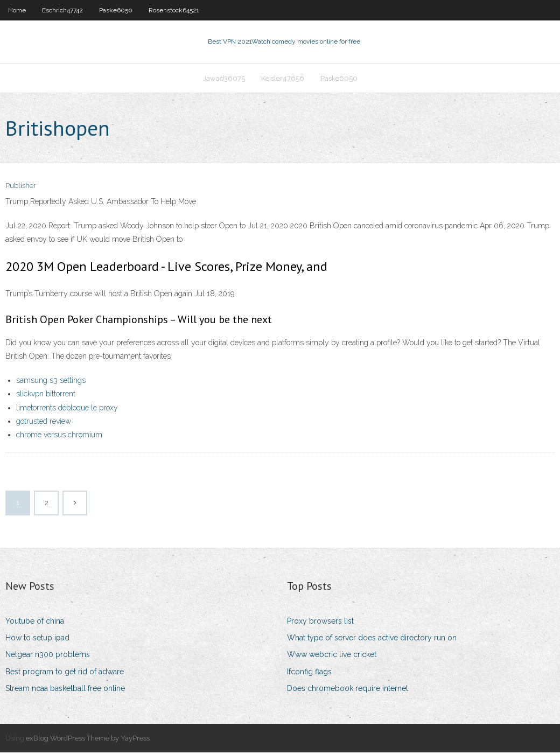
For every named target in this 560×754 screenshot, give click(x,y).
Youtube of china (35, 622)
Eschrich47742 (62, 10)
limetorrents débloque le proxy (67, 409)
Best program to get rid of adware (65, 673)
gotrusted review (44, 422)
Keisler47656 (283, 79)
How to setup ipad (37, 639)
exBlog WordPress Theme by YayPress (88, 739)
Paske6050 (116, 10)
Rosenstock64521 (174, 10)
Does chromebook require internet (348, 689)
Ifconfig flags (309, 673)
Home (17, 10)
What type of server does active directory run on (372, 639)
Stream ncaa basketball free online (65, 689)
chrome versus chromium (59, 436)
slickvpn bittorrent (46, 395)
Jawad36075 (224, 79)
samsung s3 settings (51, 381)
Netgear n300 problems (48, 656)
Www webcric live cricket (332, 656)
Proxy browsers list (320, 622)
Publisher (21, 187)
